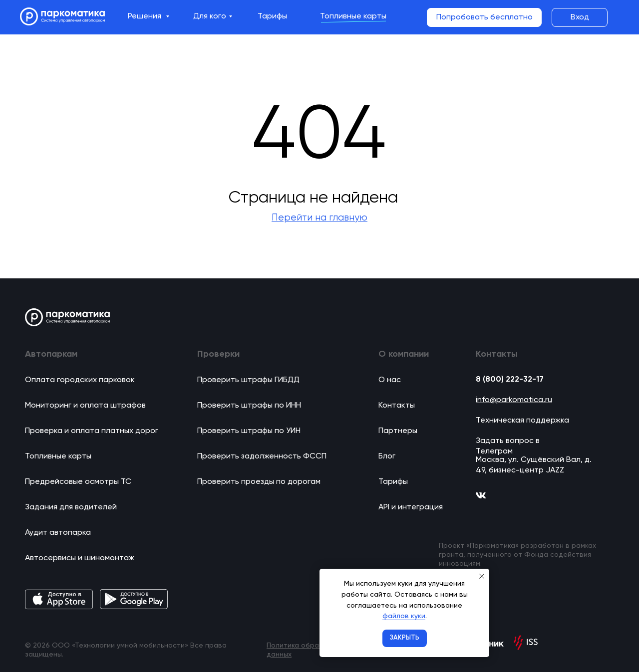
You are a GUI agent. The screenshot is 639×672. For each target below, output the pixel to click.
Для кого (210, 16)
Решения (146, 16)
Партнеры (398, 431)
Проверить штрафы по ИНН (249, 406)
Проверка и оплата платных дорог (92, 431)
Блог (387, 456)
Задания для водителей (71, 507)
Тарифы (272, 16)
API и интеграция (411, 507)
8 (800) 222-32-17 (510, 380)
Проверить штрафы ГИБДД (248, 380)
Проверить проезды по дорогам (259, 482)
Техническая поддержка (522, 421)
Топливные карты (353, 16)
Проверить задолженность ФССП (262, 456)
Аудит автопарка (58, 533)
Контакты (397, 406)
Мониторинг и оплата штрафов (85, 406)
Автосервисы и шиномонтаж (80, 558)
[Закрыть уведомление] (482, 576)
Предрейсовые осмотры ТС (78, 482)
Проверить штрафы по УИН (249, 431)
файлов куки (404, 616)
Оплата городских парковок (80, 380)
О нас (390, 380)
